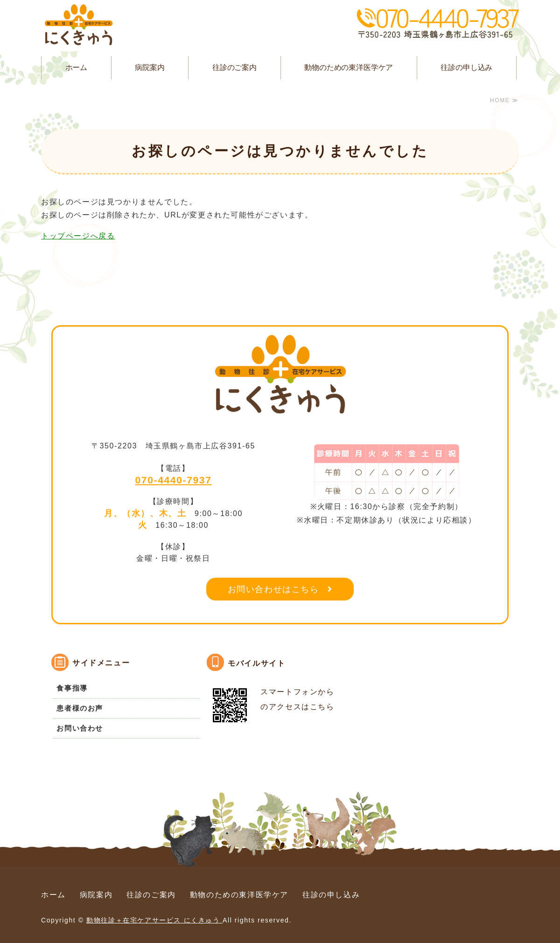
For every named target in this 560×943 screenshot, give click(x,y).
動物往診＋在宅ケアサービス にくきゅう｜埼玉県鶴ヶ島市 (78, 26)
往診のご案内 (234, 67)
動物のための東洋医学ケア (349, 67)
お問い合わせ (80, 728)
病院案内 (150, 67)
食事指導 (72, 688)
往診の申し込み (466, 67)
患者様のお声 (80, 708)
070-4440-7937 (174, 480)
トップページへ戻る (78, 236)
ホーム (77, 67)
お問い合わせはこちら (273, 589)
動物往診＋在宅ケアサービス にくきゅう (154, 920)
